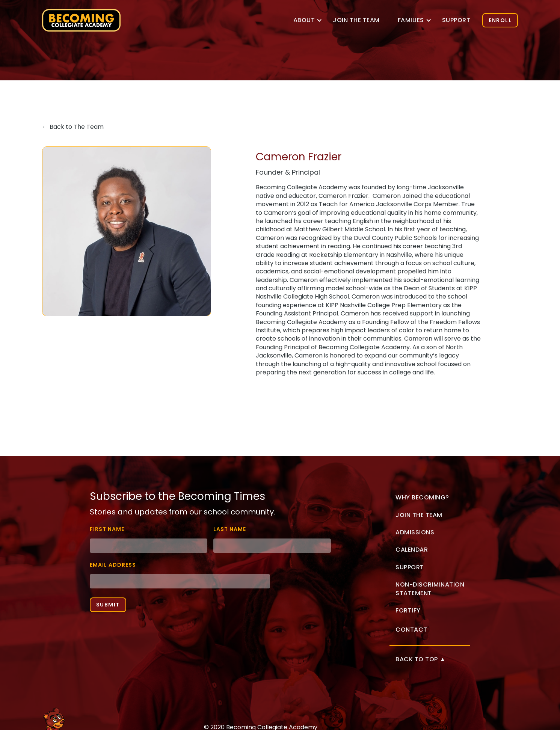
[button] (304, 20)
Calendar (412, 550)
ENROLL (500, 20)
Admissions (415, 532)
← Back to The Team (73, 127)
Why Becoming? (422, 497)
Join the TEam (356, 20)
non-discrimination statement (430, 589)
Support (456, 20)
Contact (411, 630)
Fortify (408, 610)
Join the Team (419, 515)
